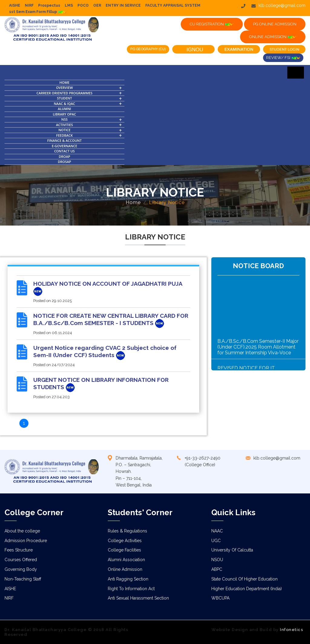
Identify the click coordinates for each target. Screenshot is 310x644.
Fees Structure (19, 550)
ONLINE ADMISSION (273, 37)
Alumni (64, 109)
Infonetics (292, 630)
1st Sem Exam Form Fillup (38, 12)
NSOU (217, 560)
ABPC (217, 569)
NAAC (217, 531)
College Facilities (124, 550)
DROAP (64, 156)
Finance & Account (64, 140)
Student (64, 98)
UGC (216, 541)
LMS (69, 5)
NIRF (29, 5)
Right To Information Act (131, 589)
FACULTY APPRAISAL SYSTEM (173, 5)
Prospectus (49, 5)
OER (97, 5)
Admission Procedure (26, 541)
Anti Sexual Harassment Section (138, 598)
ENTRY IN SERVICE (123, 5)
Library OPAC (64, 114)
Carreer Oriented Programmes (65, 93)
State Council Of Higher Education (244, 579)
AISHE (15, 5)
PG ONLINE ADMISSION (275, 24)
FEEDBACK (65, 135)
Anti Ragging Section (128, 579)
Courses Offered (21, 560)
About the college (22, 531)
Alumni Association (126, 560)
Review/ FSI (283, 58)
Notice (64, 130)
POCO (83, 5)
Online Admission (125, 569)
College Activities (125, 541)
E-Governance (64, 146)
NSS (65, 119)
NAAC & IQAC (64, 104)
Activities (64, 125)
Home (64, 82)
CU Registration (212, 24)
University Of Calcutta (232, 550)
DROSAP (64, 162)
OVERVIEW (64, 88)
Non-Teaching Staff (23, 579)
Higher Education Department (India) (247, 589)
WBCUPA (220, 598)
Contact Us (64, 151)
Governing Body (21, 569)
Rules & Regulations (127, 531)
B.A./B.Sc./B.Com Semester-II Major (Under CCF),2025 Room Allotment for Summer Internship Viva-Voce (258, 357)
